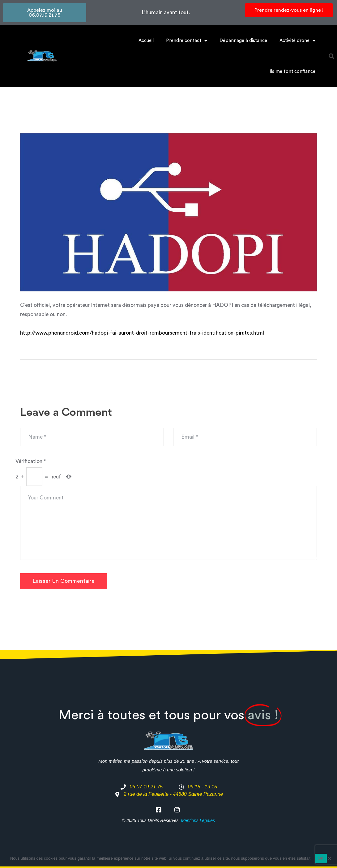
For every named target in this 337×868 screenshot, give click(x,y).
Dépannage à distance (243, 41)
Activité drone (297, 41)
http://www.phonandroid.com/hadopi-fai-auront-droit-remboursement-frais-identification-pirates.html (142, 333)
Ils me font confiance (292, 71)
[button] (331, 56)
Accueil (146, 41)
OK (321, 858)
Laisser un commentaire (64, 581)
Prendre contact (187, 41)
